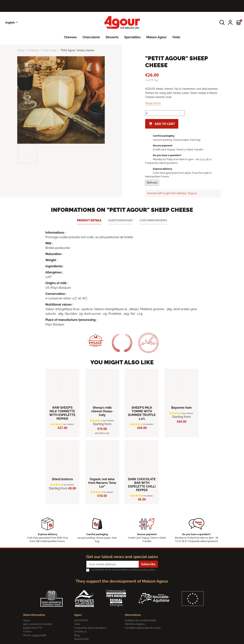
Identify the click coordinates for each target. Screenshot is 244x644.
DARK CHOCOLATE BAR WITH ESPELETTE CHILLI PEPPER (142, 485)
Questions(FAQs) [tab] (120, 220)
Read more (153, 103)
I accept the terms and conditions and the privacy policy (123, 570)
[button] (222, 22)
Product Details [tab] (89, 220)
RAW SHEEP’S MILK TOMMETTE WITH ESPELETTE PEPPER (62, 413)
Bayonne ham (181, 408)
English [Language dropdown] (10, 22)
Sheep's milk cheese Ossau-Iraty (102, 411)
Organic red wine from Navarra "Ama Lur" (102, 483)
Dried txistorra (62, 479)
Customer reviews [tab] (153, 220)
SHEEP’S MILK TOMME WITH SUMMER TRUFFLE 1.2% (142, 413)
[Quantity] (165, 113)
